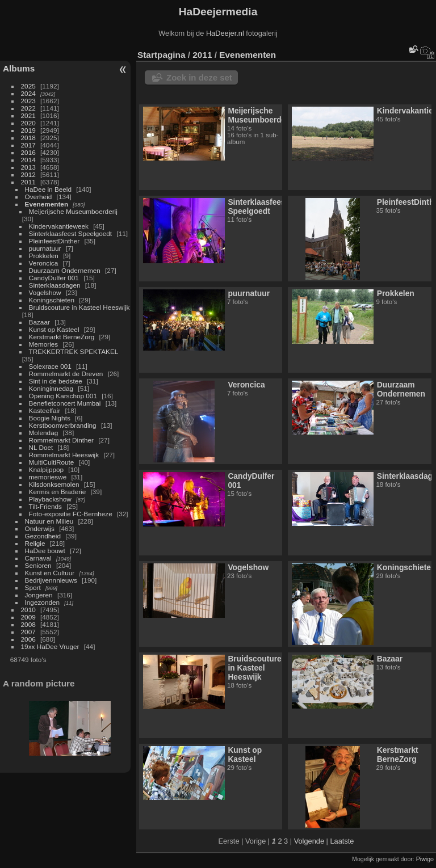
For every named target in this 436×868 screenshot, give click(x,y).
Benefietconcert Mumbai (65, 403)
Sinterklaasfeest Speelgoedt (71, 233)
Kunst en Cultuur (50, 573)
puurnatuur (45, 248)
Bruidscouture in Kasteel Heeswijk (79, 307)
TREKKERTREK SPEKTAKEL (74, 351)
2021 (28, 115)
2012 (28, 174)
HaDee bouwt (45, 551)
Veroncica (44, 263)
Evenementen (47, 204)
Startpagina (162, 55)
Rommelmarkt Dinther (61, 440)
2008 (28, 624)
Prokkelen (44, 256)
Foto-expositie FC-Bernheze (71, 514)
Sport (33, 587)
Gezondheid (43, 536)
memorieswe (48, 477)
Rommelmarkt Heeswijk (64, 455)
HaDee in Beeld (48, 189)
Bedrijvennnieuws (51, 580)
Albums (19, 68)
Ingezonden (43, 602)
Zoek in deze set (199, 77)
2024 (28, 93)
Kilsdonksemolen (54, 484)
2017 (28, 145)
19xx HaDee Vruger (50, 646)
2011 (28, 182)
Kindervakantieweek (59, 226)
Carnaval (38, 558)
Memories (44, 344)
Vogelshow (45, 292)
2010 (28, 610)
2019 (28, 130)
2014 (28, 160)
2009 (28, 617)
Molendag (44, 433)
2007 (28, 632)
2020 (28, 123)
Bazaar (39, 322)
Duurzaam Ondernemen (65, 270)
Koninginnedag (51, 388)
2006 (28, 639)
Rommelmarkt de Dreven (66, 374)
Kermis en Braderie (58, 492)
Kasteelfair (45, 410)
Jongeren (39, 595)
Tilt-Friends (45, 506)
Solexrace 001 (50, 366)
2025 (28, 86)
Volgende (309, 841)
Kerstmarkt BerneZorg (62, 337)
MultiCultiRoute (52, 462)
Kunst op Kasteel (54, 329)
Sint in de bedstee (56, 381)
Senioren (38, 565)
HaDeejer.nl (225, 33)
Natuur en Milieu (49, 521)
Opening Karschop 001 (63, 396)
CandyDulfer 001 (54, 278)
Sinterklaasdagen (55, 285)
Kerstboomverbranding (63, 425)
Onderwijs (40, 528)
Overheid (39, 197)
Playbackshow (50, 499)
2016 (28, 152)
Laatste (342, 841)
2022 (28, 108)
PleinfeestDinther (54, 241)
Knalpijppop (47, 469)
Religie (35, 543)
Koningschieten (52, 300)
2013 (28, 167)
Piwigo (425, 859)
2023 (28, 101)
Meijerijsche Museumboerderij (73, 211)
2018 (28, 138)
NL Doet (41, 447)
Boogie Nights (50, 418)
